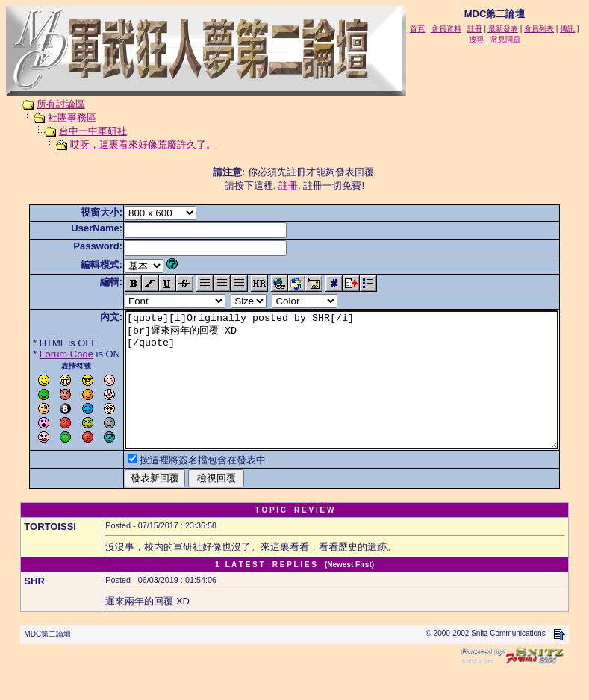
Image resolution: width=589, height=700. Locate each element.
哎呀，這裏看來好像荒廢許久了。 (129, 144)
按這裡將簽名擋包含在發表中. (181, 487)
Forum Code (43, 354)
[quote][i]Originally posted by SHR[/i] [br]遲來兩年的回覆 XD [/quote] (345, 393)
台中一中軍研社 (79, 131)
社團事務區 (58, 118)
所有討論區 (47, 104)
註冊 (291, 185)
